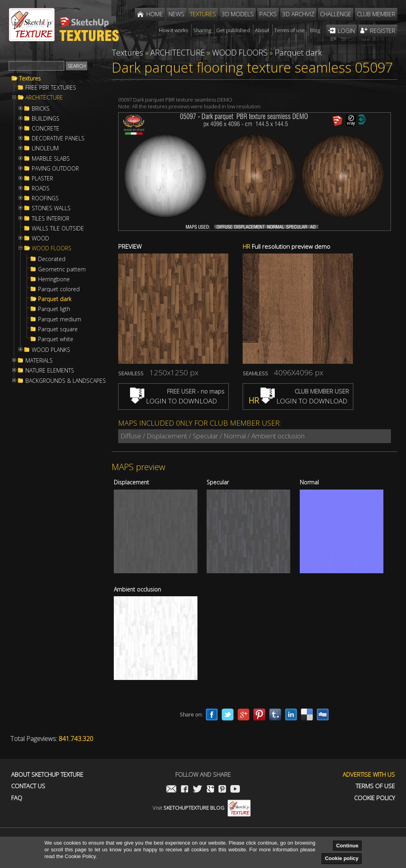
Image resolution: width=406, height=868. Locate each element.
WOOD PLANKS (51, 350)
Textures (30, 79)
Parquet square (58, 329)
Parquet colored (59, 289)
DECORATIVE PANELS (58, 138)
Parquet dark (55, 299)
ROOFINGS (45, 198)
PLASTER (42, 179)
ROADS (41, 188)
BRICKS (41, 109)
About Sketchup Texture (47, 775)
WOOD (40, 238)
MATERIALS (39, 361)
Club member (376, 14)
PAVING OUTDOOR (55, 169)
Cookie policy (342, 858)
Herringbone (54, 279)
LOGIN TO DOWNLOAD (173, 401)
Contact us (28, 786)
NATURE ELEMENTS (50, 371)
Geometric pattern (62, 269)
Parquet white (56, 339)
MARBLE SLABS (51, 159)
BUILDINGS (46, 119)
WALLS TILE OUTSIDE (58, 229)
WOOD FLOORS (52, 248)
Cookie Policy (374, 798)
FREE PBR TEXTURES (51, 88)
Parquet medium (60, 319)
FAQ (17, 798)
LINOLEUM (45, 148)
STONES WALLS (51, 208)
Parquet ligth (54, 309)
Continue (347, 846)
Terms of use (375, 786)
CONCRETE (46, 129)
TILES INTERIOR (51, 219)
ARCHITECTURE (44, 98)
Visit (202, 808)
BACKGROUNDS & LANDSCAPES (66, 381)
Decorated (52, 259)
